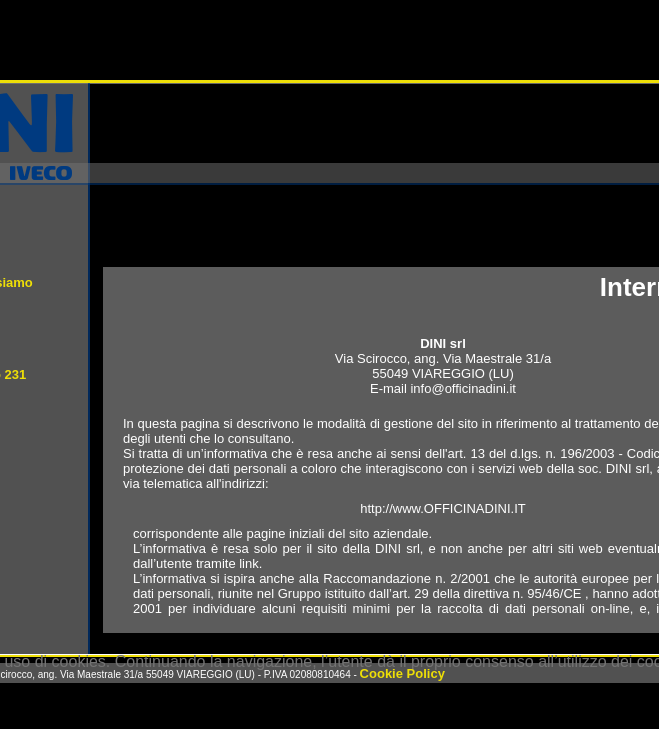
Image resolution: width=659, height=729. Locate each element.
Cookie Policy (402, 673)
